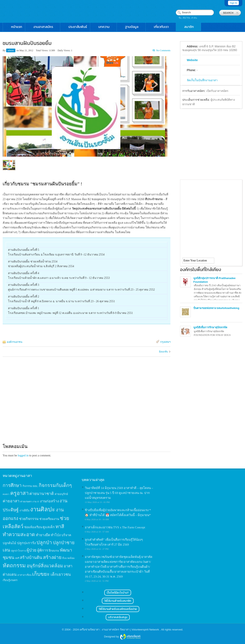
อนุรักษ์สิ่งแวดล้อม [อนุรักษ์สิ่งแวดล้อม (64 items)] (45, 566)
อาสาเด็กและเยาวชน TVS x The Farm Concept (115, 527)
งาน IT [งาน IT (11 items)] (36, 502)
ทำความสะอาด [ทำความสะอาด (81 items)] (19, 535)
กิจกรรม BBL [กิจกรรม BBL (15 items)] (30, 486)
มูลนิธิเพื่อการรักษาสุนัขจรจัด (210, 327)
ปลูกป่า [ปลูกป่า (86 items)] (44, 542)
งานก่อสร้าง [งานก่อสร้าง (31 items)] (49, 501)
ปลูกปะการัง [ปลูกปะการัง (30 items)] (26, 543)
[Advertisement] (87, 404)
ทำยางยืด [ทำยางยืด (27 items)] (43, 535)
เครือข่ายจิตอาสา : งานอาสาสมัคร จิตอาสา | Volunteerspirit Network (120, 630)
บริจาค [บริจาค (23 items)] (66, 535)
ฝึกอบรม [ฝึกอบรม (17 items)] (54, 551)
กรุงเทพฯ (165, 342)
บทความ (106, 27)
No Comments (163, 50)
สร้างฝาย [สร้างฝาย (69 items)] (52, 557)
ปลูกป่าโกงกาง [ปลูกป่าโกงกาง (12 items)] (18, 551)
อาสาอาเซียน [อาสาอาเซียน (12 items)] (24, 575)
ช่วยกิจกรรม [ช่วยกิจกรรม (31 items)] (29, 519)
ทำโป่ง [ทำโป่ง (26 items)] (56, 535)
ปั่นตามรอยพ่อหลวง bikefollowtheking (216, 308)
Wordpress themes (130, 637)
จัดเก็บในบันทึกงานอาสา (202, 80)
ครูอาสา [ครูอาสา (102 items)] (19, 493)
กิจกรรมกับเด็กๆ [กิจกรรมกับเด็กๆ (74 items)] (55, 485)
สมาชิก (191, 27)
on (18, 50)
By (4, 50)
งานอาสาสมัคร (45, 27)
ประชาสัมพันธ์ (78, 27)
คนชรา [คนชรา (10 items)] (6, 494)
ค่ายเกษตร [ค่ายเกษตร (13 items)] (26, 502)
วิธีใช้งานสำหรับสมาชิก (118, 601)
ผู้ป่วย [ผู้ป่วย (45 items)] (32, 550)
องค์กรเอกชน (15, 342)
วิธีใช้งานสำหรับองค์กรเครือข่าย (118, 609)
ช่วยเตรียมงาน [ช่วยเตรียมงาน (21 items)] (49, 519)
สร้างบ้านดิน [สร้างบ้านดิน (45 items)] (31, 557)
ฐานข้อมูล (134, 27)
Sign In (233, 3)
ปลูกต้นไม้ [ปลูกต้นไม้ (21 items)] (9, 543)
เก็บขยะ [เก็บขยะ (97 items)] (41, 574)
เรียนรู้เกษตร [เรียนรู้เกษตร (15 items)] (10, 580)
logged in (23, 455)
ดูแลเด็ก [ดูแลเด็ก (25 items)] (49, 527)
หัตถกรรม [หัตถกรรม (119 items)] (14, 565)
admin (11, 50)
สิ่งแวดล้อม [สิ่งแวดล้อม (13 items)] (68, 558)
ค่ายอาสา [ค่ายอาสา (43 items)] (11, 501)
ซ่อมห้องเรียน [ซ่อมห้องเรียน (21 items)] (33, 527)
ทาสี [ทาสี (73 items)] (60, 527)
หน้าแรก (17, 27)
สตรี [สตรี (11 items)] (17, 558)
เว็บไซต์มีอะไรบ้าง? (118, 593)
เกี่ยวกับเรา (163, 27)
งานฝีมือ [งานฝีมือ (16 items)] (24, 510)
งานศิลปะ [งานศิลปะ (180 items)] (43, 509)
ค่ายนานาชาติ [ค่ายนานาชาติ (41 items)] (42, 494)
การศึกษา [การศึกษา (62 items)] (12, 485)
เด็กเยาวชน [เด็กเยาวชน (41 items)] (61, 574)
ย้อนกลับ (163, 352)
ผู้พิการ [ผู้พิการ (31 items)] (43, 550)
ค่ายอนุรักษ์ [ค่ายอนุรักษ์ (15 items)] (61, 494)
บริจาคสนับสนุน (118, 617)
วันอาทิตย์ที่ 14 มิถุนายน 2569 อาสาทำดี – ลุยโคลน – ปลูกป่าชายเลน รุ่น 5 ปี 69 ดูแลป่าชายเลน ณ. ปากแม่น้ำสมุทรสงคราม (119, 493)
